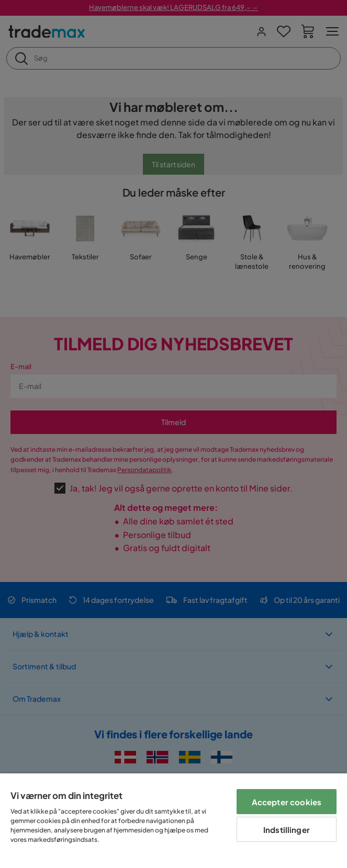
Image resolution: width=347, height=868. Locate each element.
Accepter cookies (287, 802)
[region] (173, 821)
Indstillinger (287, 830)
